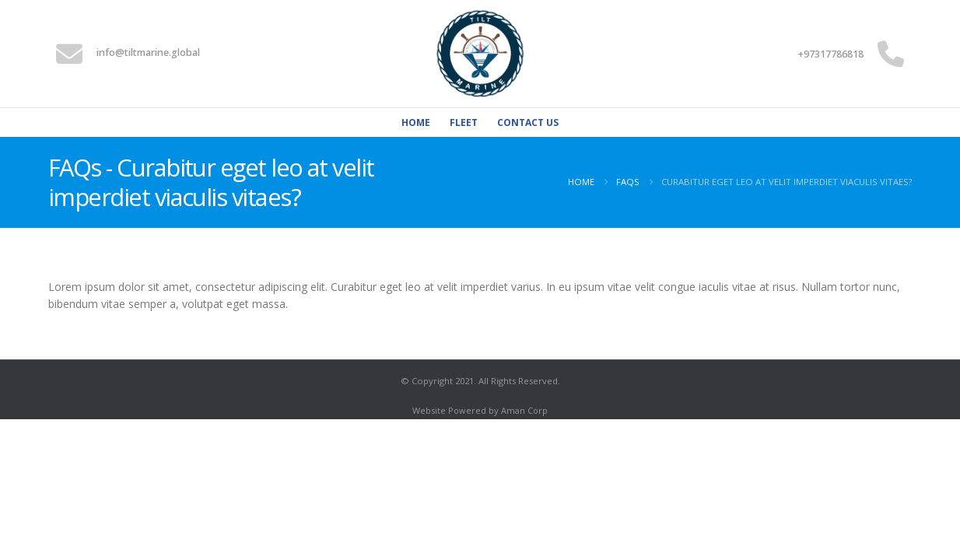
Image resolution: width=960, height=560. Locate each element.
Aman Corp (524, 410)
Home (416, 122)
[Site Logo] (480, 54)
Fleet (464, 122)
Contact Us (528, 122)
